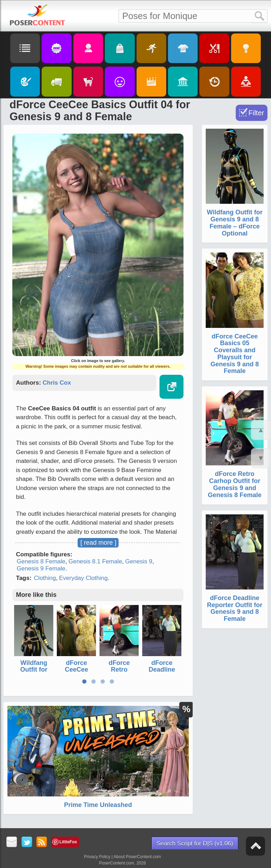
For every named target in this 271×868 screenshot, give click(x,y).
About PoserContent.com (137, 857)
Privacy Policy (97, 857)
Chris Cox (57, 383)
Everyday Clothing (83, 578)
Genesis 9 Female (41, 569)
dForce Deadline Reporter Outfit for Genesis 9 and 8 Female (235, 608)
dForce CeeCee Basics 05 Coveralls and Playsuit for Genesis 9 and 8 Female (234, 354)
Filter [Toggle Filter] (256, 113)
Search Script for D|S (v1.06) (195, 843)
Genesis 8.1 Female (95, 561)
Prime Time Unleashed (98, 805)
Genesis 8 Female (41, 561)
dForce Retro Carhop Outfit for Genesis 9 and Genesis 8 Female (235, 484)
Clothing (45, 578)
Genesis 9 (139, 561)
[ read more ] (98, 543)
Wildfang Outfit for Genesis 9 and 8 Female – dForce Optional (235, 223)
